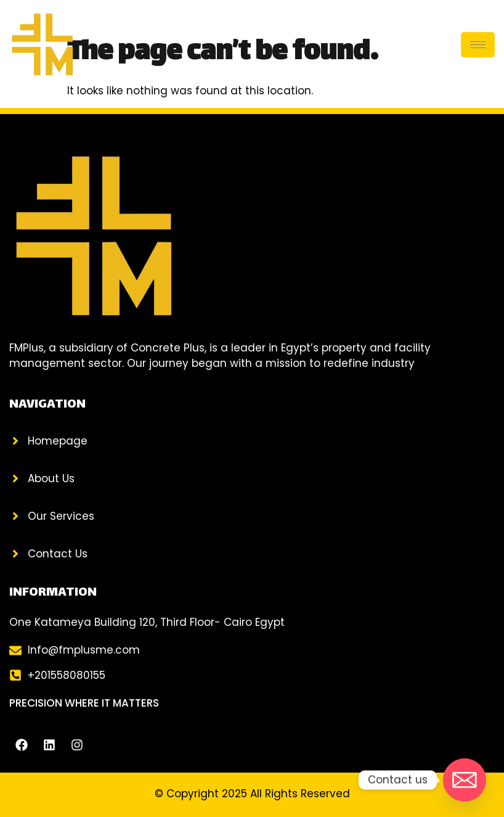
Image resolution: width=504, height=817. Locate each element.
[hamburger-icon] (478, 45)
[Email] (465, 780)
